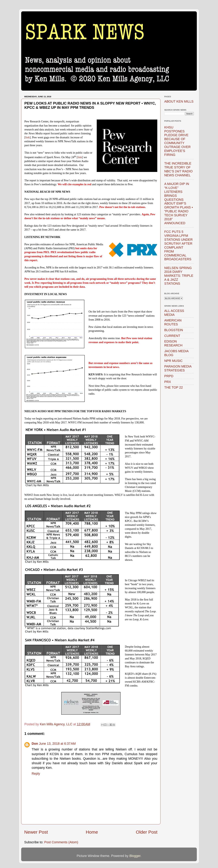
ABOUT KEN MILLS (179, 101)
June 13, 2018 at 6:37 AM (57, 744)
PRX (168, 382)
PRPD (169, 376)
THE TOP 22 (173, 387)
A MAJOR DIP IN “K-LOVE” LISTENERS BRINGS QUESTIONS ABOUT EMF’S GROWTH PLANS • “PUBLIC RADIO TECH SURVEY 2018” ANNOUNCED (179, 203)
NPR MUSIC (173, 361)
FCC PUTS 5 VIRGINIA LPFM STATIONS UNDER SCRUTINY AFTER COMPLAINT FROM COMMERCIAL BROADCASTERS (178, 245)
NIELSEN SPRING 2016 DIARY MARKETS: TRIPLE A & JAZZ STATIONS (179, 276)
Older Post (147, 832)
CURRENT (172, 336)
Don (35, 744)
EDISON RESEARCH (173, 343)
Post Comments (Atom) (61, 842)
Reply (36, 774)
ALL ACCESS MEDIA (174, 313)
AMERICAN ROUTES (173, 322)
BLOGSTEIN (174, 330)
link (27, 137)
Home (92, 832)
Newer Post (36, 832)
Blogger (135, 856)
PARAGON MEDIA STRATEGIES (178, 368)
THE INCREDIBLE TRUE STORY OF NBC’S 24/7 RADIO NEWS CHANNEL (178, 169)
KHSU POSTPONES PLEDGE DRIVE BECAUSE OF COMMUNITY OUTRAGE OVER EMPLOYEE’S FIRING (177, 141)
